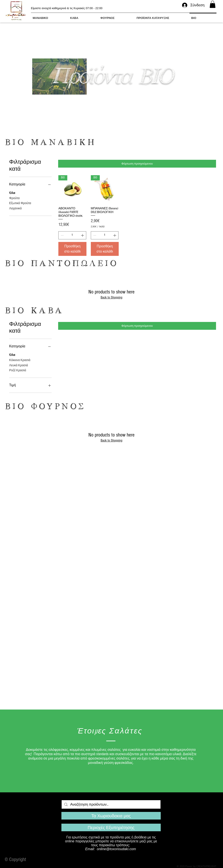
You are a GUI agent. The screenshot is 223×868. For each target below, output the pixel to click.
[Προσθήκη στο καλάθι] (72, 249)
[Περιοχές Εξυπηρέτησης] (111, 827)
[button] (213, 4)
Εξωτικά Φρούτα (20, 203)
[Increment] (83, 235)
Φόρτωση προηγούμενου (137, 164)
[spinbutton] (72, 235)
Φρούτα (14, 198)
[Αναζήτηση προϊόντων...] (111, 805)
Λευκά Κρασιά (19, 365)
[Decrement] (62, 235)
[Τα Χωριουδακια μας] (111, 816)
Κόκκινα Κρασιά (20, 360)
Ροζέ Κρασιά (18, 370)
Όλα (12, 193)
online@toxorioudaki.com (117, 849)
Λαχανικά (15, 208)
